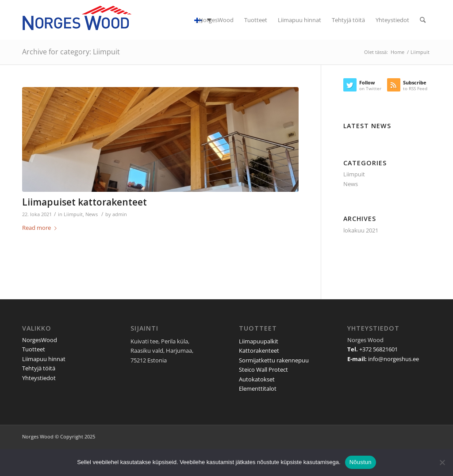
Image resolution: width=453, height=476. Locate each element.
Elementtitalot (258, 388)
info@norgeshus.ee (393, 359)
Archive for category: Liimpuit (71, 52)
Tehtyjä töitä (39, 368)
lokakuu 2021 (361, 230)
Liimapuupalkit (259, 341)
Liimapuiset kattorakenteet (84, 202)
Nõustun (361, 462)
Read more (41, 228)
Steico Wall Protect (263, 369)
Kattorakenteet (259, 350)
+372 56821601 (378, 349)
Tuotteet (34, 349)
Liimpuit (73, 214)
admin (120, 214)
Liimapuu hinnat (44, 359)
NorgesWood (40, 340)
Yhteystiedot (39, 378)
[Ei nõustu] (442, 462)
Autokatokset (257, 379)
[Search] (423, 20)
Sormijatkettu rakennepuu (274, 360)
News (92, 214)
